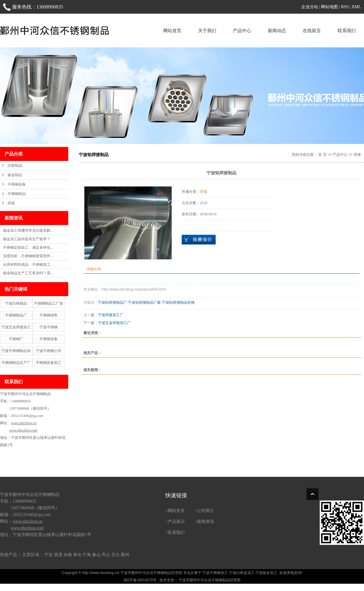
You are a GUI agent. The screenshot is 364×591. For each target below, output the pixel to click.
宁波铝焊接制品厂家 (144, 302)
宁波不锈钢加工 (215, 573)
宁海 (87, 555)
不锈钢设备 (17, 184)
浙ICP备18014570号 (140, 580)
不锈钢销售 (49, 315)
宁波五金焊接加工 (16, 327)
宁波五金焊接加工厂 (114, 323)
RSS (345, 7)
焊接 (11, 203)
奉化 (77, 555)
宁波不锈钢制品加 (16, 351)
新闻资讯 (206, 522)
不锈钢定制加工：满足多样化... (28, 248)
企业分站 (310, 7)
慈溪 (58, 555)
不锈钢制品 (17, 194)
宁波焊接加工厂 (111, 315)
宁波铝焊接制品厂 (113, 302)
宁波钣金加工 (266, 573)
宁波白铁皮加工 (242, 573)
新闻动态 (277, 31)
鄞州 (125, 555)
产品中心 (242, 31)
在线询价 (199, 240)
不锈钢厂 (16, 339)
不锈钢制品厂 (16, 315)
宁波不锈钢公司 (49, 351)
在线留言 (312, 31)
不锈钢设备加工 (49, 363)
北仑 (116, 555)
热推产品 (8, 555)
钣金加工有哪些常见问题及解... (28, 231)
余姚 (68, 555)
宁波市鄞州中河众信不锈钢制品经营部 (209, 580)
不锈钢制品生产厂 (16, 363)
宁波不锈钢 (49, 327)
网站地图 (329, 7)
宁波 (49, 555)
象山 (96, 555)
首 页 (322, 155)
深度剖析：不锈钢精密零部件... (28, 256)
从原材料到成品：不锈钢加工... (28, 265)
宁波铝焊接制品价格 (178, 302)
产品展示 (176, 522)
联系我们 (347, 31)
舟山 (106, 555)
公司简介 (206, 511)
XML (356, 7)
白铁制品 (15, 166)
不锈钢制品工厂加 (49, 303)
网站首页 (172, 31)
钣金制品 (15, 175)
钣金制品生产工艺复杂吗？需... (28, 273)
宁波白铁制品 (16, 303)
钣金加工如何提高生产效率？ (27, 239)
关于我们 (207, 31)
